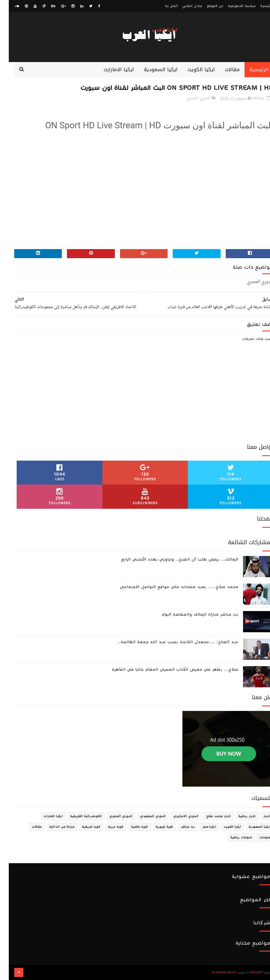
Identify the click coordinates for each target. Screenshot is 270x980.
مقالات (224, 69)
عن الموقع (207, 6)
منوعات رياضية (232, 837)
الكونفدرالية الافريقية (77, 816)
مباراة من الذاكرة (53, 827)
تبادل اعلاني (184, 6)
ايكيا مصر (200, 827)
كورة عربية (107, 827)
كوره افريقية (83, 827)
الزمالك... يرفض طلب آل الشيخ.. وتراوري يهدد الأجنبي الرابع (171, 559)
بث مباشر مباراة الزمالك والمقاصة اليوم (191, 614)
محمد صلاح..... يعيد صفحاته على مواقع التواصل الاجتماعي (170, 587)
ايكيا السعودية (152, 69)
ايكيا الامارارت (110, 69)
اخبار (258, 816)
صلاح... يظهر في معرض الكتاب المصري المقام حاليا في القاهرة (166, 669)
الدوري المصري (190, 98)
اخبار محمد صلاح (210, 816)
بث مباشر (179, 827)
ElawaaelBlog (216, 972)
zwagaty (247, 972)
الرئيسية (258, 6)
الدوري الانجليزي (177, 816)
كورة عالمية (131, 827)
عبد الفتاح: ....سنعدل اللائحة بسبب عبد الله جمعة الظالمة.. (169, 642)
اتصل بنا (163, 6)
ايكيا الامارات (44, 816)
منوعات (256, 837)
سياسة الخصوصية (233, 6)
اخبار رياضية (238, 816)
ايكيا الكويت (193, 69)
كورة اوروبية (156, 827)
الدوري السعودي (144, 816)
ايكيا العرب (156, 30)
